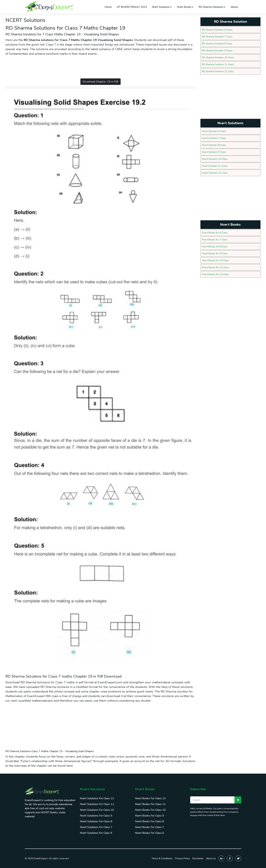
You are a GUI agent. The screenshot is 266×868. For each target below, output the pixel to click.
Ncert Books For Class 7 (150, 827)
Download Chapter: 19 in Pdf (101, 82)
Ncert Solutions (162, 7)
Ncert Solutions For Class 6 (96, 833)
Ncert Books (185, 7)
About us (211, 858)
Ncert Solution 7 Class (214, 138)
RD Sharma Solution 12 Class (218, 71)
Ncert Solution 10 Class (215, 159)
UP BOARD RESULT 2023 (132, 7)
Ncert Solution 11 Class (215, 166)
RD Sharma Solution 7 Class (217, 37)
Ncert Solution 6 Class (214, 131)
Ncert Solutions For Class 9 (96, 816)
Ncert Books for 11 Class (215, 267)
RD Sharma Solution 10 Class (218, 58)
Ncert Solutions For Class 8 (96, 821)
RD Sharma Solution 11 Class (218, 64)
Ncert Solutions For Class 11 (97, 804)
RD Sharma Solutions (212, 7)
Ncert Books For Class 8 (150, 821)
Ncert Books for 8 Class (215, 247)
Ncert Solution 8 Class (214, 145)
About (234, 7)
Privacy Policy (182, 858)
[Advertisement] (67, 67)
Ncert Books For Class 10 (150, 810)
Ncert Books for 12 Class (215, 274)
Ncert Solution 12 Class (215, 173)
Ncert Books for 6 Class (215, 233)
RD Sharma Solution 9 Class (217, 51)
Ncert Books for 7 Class (215, 240)
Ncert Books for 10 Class (215, 260)
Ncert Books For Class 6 (150, 833)
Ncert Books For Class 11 (150, 804)
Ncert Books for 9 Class (215, 254)
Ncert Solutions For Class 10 (97, 810)
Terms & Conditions (162, 858)
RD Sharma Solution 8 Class (217, 44)
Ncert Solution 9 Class (214, 152)
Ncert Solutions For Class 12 (97, 798)
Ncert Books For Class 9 (150, 816)
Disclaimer (198, 858)
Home (108, 7)
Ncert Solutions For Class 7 (96, 827)
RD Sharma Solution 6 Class (217, 30)
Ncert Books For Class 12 (150, 798)
